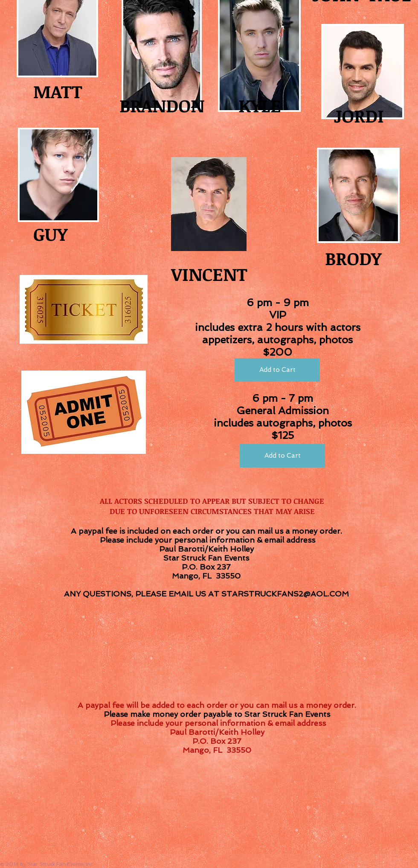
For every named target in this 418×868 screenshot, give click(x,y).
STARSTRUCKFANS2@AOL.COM (285, 594)
